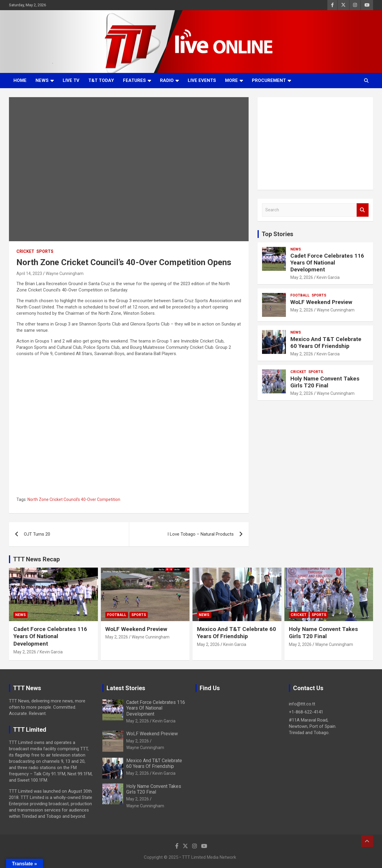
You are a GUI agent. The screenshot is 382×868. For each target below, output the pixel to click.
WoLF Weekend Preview (321, 302)
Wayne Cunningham (65, 273)
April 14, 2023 (29, 273)
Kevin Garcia (328, 277)
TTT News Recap (36, 559)
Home (20, 80)
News (42, 80)
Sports (45, 251)
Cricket (25, 251)
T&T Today (101, 80)
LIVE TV (71, 80)
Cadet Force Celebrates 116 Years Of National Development (327, 263)
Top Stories (278, 234)
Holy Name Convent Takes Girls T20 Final (325, 382)
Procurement (269, 80)
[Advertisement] (315, 143)
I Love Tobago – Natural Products (201, 534)
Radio (167, 80)
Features (134, 80)
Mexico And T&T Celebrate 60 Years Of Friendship (326, 343)
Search (363, 210)
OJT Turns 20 (37, 534)
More (231, 80)
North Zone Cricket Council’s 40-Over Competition (74, 499)
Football (300, 295)
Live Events (202, 80)
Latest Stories (126, 688)
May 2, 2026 (302, 277)
